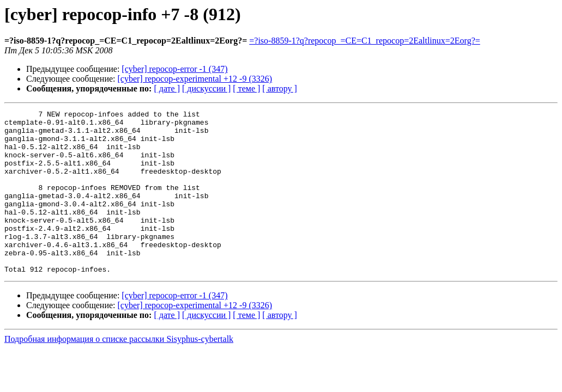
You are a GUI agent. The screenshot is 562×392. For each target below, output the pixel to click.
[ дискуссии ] (206, 88)
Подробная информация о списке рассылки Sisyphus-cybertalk (119, 372)
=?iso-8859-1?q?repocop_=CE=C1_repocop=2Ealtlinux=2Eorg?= (365, 41)
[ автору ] (279, 88)
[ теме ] (246, 88)
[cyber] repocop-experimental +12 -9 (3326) (195, 79)
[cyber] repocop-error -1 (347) (174, 69)
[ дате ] (167, 88)
